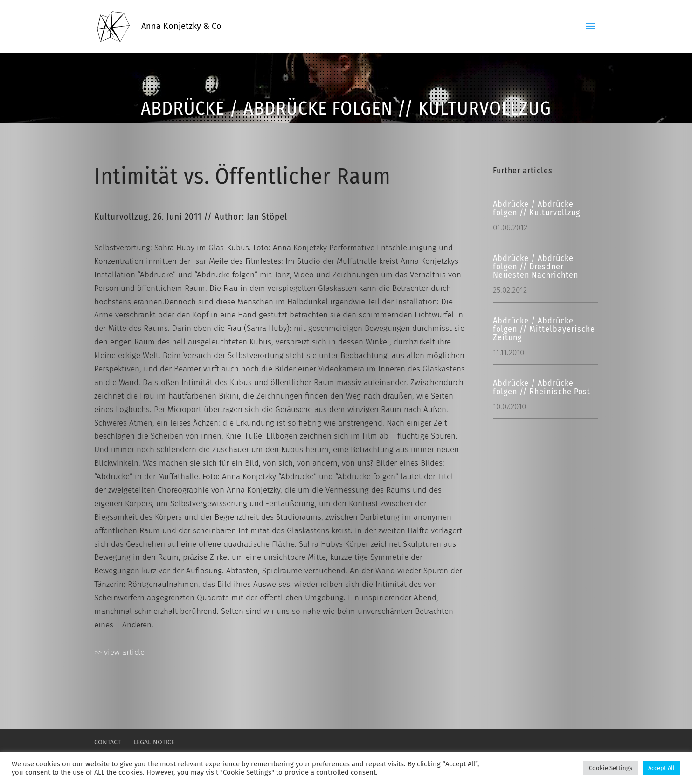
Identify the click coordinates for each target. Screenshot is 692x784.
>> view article (119, 652)
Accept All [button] (661, 768)
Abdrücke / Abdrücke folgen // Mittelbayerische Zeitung (544, 329)
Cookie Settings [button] (611, 768)
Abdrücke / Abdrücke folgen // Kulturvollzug (536, 208)
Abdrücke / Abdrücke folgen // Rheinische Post (542, 387)
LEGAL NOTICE (154, 742)
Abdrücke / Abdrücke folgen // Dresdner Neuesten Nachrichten (536, 267)
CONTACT (107, 742)
